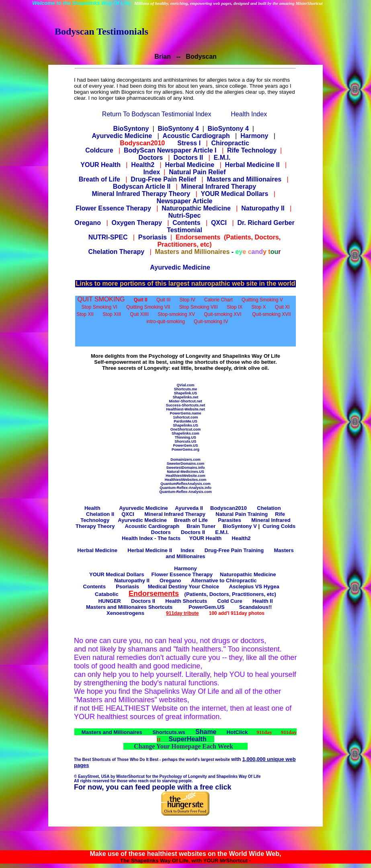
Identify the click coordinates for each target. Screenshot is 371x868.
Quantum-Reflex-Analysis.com (185, 492)
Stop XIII (112, 314)
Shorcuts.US (185, 441)
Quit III (163, 300)
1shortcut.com (185, 417)
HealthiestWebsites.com (185, 480)
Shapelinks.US (185, 425)
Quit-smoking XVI (222, 314)
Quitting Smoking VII (148, 307)
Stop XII (85, 314)
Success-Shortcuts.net (186, 405)
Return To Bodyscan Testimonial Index (157, 114)
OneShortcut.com (186, 429)
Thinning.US (185, 437)
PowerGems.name (185, 413)
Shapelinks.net (186, 397)
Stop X (259, 307)
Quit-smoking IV (211, 322)
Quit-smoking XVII (272, 314)
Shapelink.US (186, 393)
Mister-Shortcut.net (185, 401)
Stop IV (188, 300)
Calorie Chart (218, 300)
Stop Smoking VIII (199, 307)
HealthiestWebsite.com (185, 476)
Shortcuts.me (186, 389)
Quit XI (282, 307)
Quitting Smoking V (262, 300)
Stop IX (235, 307)
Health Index (249, 114)
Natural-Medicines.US (185, 472)
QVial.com (186, 385)
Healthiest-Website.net (185, 409)
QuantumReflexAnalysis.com (185, 484)
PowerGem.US (185, 445)
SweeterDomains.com (186, 464)
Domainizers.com (185, 460)
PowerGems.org (185, 449)
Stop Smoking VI (99, 307)
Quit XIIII (139, 314)
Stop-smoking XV (176, 314)
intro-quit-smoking (165, 322)
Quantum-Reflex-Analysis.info (185, 488)
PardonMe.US (185, 421)
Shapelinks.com (185, 433)
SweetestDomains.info (185, 468)
